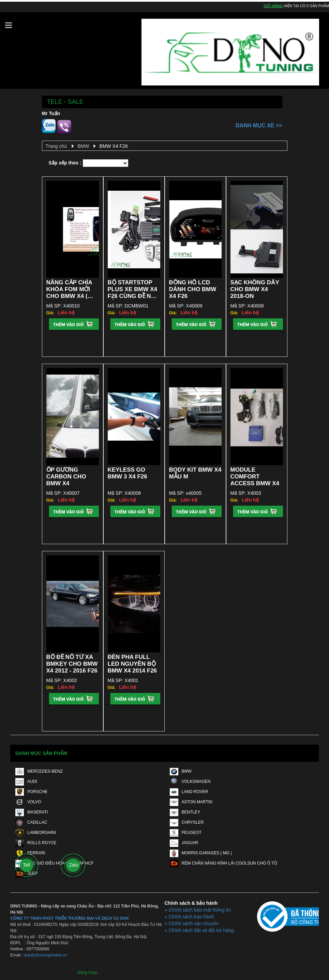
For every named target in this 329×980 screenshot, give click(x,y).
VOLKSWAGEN (190, 781)
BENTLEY (185, 812)
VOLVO (28, 802)
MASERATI (32, 812)
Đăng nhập (87, 973)
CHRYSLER (187, 822)
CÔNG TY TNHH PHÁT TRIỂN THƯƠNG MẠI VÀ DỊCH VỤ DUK (70, 918)
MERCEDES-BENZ (39, 771)
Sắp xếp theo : (65, 163)
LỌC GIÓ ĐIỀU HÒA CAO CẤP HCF (54, 863)
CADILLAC (31, 822)
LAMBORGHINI (36, 833)
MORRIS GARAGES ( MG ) (201, 853)
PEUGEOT (186, 833)
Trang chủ (57, 146)
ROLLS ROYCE (36, 843)
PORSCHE (31, 792)
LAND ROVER (189, 792)
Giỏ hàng (273, 6)
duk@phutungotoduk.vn (46, 955)
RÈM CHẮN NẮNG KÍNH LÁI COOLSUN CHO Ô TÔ (223, 863)
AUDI (26, 781)
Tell (26, 865)
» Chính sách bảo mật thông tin (198, 910)
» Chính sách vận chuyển (192, 923)
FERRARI (30, 853)
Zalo (73, 865)
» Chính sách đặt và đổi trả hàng (199, 930)
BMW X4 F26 (113, 146)
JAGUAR (184, 843)
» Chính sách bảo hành (189, 917)
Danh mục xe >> (259, 125)
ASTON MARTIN (191, 802)
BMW (83, 146)
